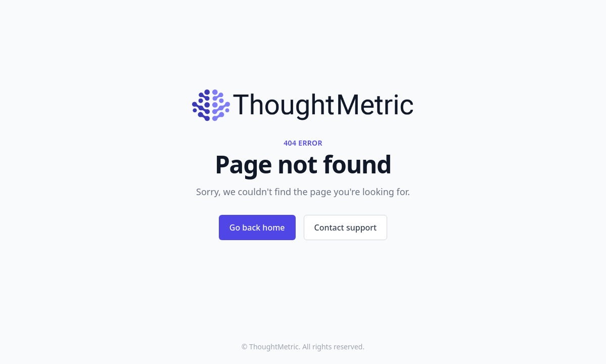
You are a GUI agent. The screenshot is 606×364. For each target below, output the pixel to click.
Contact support (346, 227)
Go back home (257, 227)
